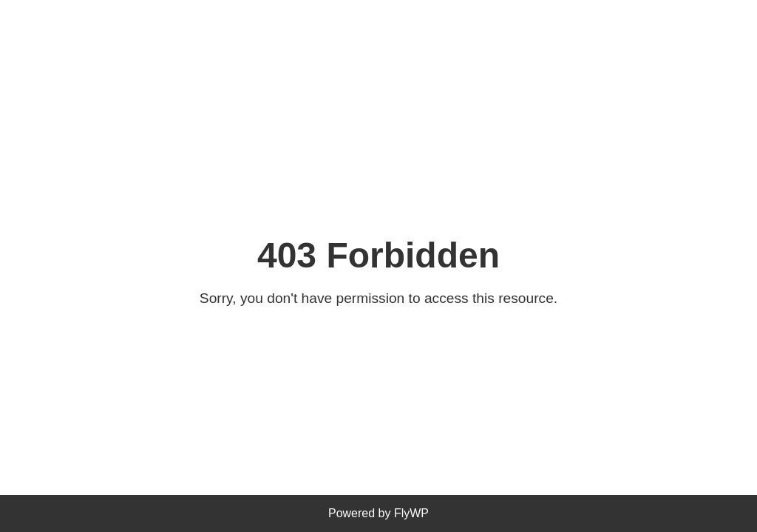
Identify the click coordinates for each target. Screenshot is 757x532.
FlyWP (411, 513)
